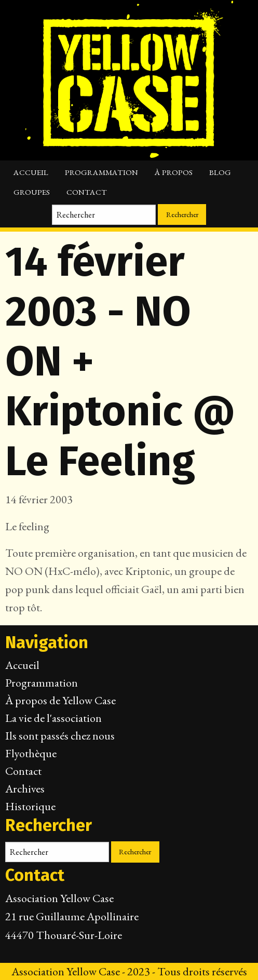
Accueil (31, 172)
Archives (25, 789)
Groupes (32, 192)
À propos (174, 172)
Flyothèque (31, 753)
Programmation (101, 172)
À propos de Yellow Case (60, 700)
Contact (87, 192)
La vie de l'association (53, 718)
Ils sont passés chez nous (60, 736)
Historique (30, 806)
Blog (220, 172)
